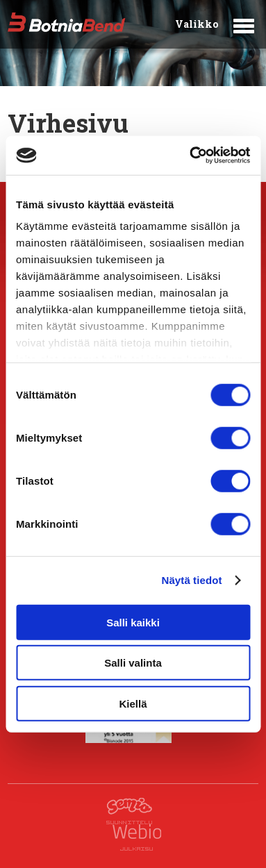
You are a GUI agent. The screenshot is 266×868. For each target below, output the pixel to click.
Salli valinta (133, 663)
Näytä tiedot (192, 580)
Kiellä (133, 703)
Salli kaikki (133, 622)
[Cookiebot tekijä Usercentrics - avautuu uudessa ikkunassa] (190, 156)
